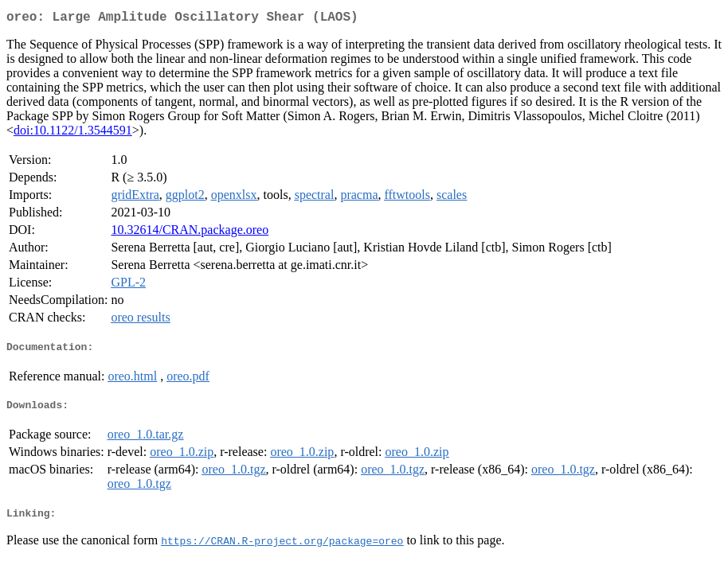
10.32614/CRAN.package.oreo (190, 233)
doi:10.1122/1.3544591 (73, 133)
